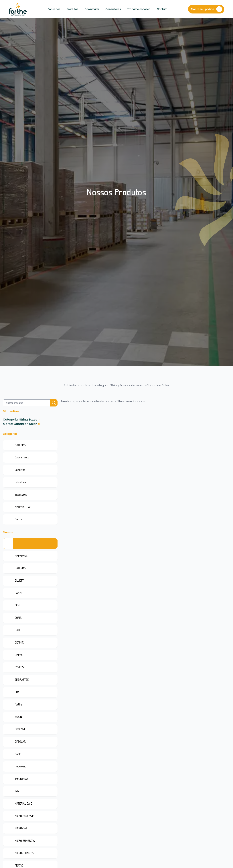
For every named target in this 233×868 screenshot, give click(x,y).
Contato (162, 9)
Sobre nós (54, 9)
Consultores (113, 9)
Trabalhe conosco (139, 9)
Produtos (73, 9)
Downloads (92, 9)
